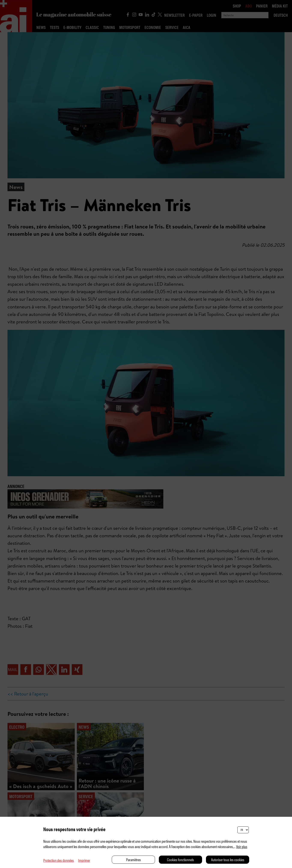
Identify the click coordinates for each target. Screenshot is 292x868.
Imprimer (84, 860)
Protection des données (59, 860)
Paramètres (133, 860)
